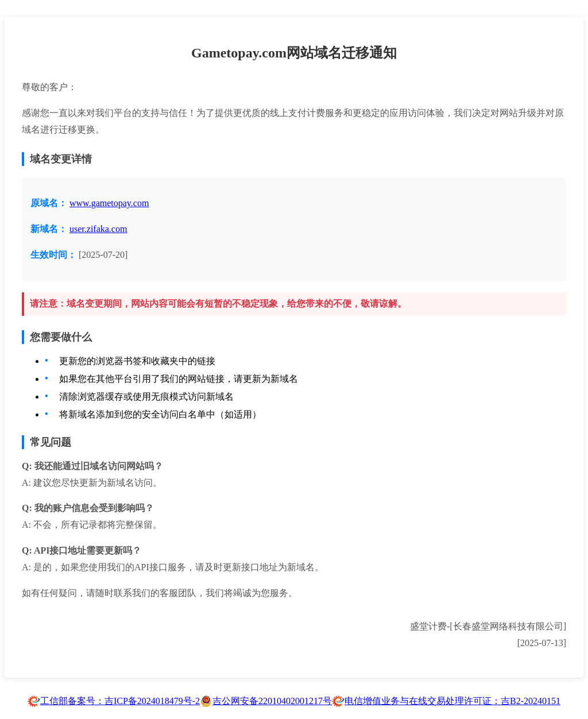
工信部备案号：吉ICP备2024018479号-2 (120, 701)
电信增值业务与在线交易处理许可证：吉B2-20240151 (452, 701)
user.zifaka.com (98, 229)
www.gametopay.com (109, 203)
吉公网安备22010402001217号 (272, 701)
